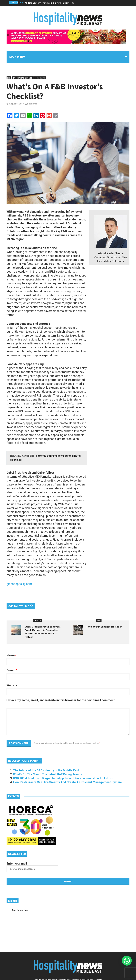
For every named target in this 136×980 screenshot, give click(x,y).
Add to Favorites (21, 606)
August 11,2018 (16, 104)
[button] (127, 961)
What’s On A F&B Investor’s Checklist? (55, 91)
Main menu (17, 57)
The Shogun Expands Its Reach (104, 627)
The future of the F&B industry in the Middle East (46, 770)
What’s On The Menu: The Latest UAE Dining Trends (48, 774)
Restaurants (40, 78)
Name (12, 655)
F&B (9, 78)
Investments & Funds (22, 78)
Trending (14, 2)
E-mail (12, 670)
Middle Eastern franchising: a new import (47, 3)
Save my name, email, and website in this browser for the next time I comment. (62, 700)
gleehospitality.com (19, 584)
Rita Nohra (31, 104)
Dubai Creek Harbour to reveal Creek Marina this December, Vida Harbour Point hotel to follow (43, 632)
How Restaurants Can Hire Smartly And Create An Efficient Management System (67, 782)
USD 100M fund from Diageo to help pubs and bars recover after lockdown (63, 778)
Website (12, 685)
